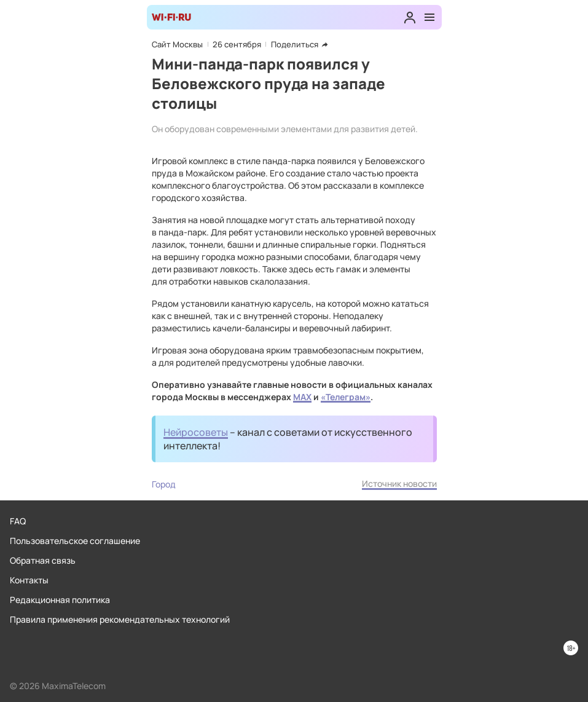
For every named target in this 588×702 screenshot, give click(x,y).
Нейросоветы (196, 432)
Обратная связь (43, 560)
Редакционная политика (60, 600)
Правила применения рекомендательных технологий (120, 619)
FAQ (18, 521)
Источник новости (399, 483)
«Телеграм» (346, 397)
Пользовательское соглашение (75, 541)
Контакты (29, 580)
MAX (302, 397)
